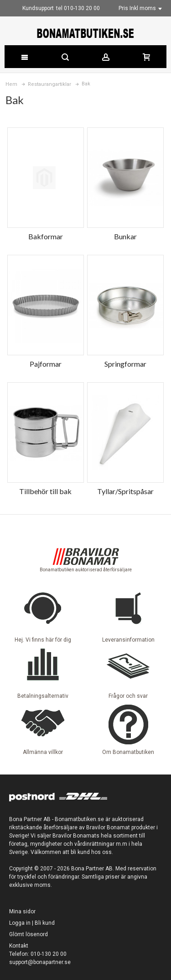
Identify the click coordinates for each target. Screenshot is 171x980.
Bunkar (125, 236)
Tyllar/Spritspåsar (125, 491)
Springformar (125, 364)
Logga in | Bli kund (32, 923)
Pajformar (46, 364)
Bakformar (46, 236)
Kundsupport (38, 8)
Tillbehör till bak (45, 491)
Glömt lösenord (28, 934)
